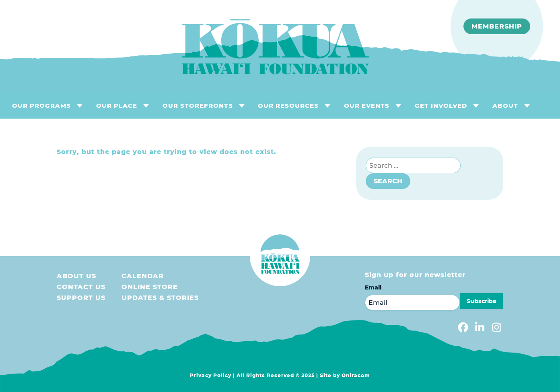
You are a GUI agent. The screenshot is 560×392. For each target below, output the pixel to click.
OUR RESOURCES (288, 106)
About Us (76, 276)
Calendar (143, 276)
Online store (150, 287)
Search (388, 181)
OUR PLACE (117, 106)
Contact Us (81, 287)
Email (373, 287)
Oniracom (356, 375)
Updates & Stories (160, 298)
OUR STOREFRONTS (198, 106)
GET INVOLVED (441, 106)
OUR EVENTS (367, 106)
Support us (81, 298)
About (505, 106)
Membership (497, 26)
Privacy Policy (211, 375)
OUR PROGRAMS (41, 106)
